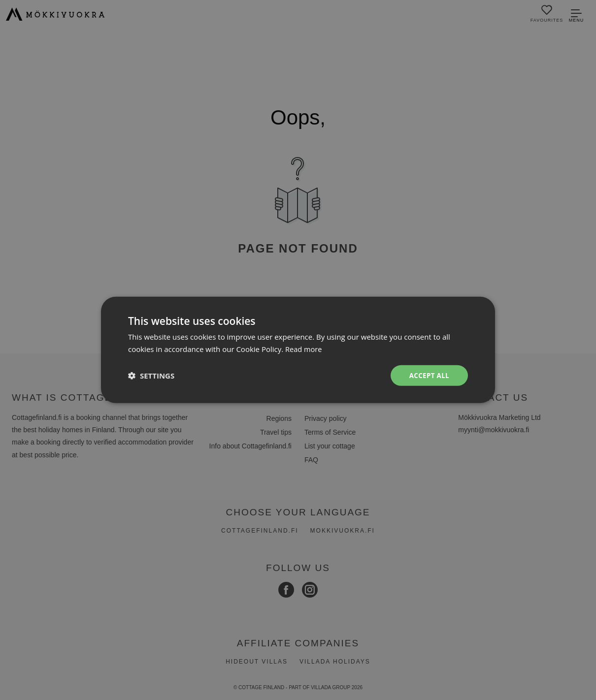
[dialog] (298, 350)
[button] (151, 376)
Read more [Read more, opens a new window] (304, 349)
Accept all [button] (428, 375)
